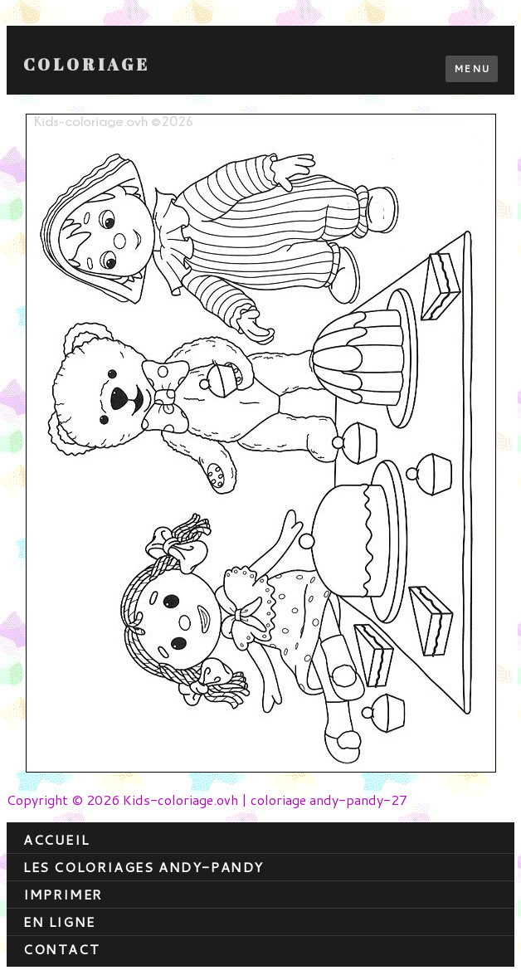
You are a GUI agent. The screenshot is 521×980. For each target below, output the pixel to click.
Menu (472, 68)
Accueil (56, 839)
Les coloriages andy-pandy (144, 867)
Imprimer (63, 894)
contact (61, 949)
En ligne (59, 921)
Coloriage (87, 65)
